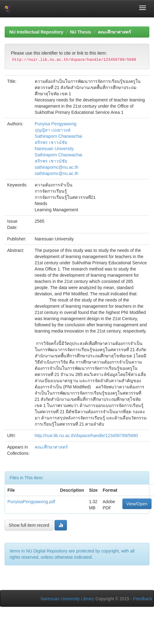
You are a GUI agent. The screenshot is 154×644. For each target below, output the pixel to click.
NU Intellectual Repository (36, 32)
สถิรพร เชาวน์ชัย (51, 142)
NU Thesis (81, 32)
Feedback (143, 599)
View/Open (137, 504)
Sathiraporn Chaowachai (58, 136)
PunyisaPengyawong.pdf (31, 502)
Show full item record (29, 525)
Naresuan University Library (67, 599)
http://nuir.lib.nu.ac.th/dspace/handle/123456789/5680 (86, 436)
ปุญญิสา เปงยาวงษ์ (53, 130)
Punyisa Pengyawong (56, 124)
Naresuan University (54, 149)
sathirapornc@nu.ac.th (57, 167)
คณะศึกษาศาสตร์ (114, 32)
